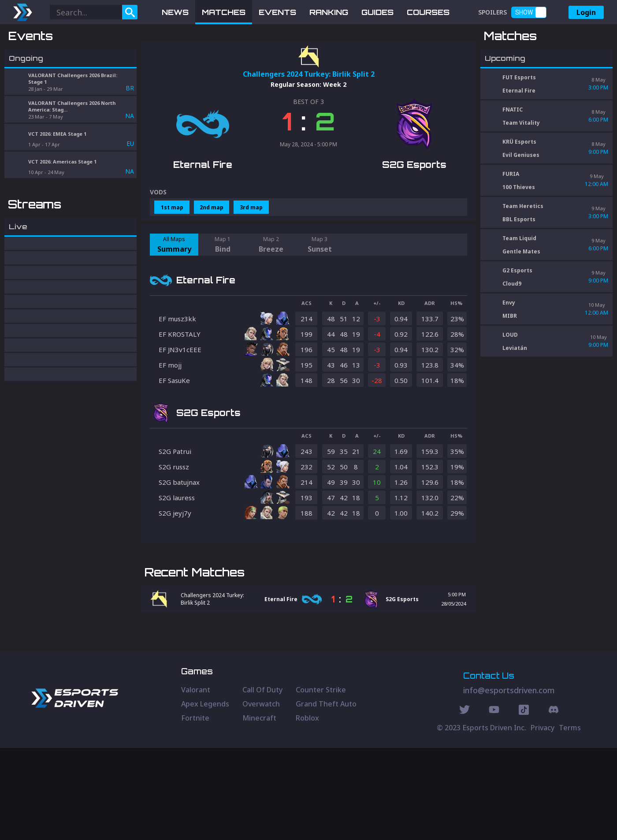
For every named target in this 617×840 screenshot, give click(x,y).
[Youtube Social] (494, 803)
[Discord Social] (524, 803)
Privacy (543, 820)
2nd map (212, 253)
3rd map (251, 253)
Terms (570, 820)
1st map (172, 253)
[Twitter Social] (465, 803)
